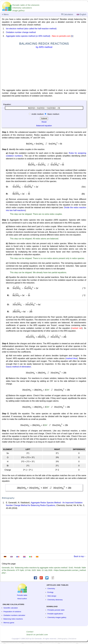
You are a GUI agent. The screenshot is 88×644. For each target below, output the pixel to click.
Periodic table (22, 595)
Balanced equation (44, 126)
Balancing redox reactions (13, 619)
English (81, 14)
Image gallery (18, 11)
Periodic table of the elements (26, 5)
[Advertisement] (44, 69)
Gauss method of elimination (18, 367)
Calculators (67, 14)
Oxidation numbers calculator (14, 615)
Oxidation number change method (21, 32)
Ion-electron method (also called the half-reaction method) (31, 29)
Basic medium (53, 114)
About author (22, 599)
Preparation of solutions (12, 612)
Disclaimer (73, 639)
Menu (5, 14)
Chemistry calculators (22, 8)
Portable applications (55, 614)
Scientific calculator (11, 608)
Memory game (9, 623)
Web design (52, 596)
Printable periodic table (56, 610)
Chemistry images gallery (57, 617)
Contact (30, 632)
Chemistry (51, 589)
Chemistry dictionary (55, 600)
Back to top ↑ (80, 556)
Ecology (50, 592)
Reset (44, 122)
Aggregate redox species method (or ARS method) (28, 36)
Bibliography (63, 639)
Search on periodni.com (37, 635)
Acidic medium (38, 114)
